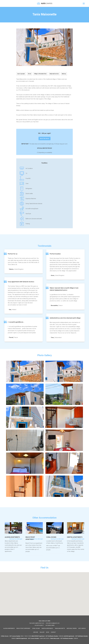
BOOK (48, 632)
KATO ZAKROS (82, 628)
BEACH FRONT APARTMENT (23, 628)
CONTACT (53, 632)
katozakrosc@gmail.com (53, 623)
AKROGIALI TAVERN (72, 628)
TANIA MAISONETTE (60, 628)
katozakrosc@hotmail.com (37, 623)
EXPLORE (36, 632)
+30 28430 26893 (50, 625)
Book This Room (45, 139)
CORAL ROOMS (36, 628)
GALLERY (42, 632)
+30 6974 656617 (39, 625)
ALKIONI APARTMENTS (9, 628)
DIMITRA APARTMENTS (47, 628)
